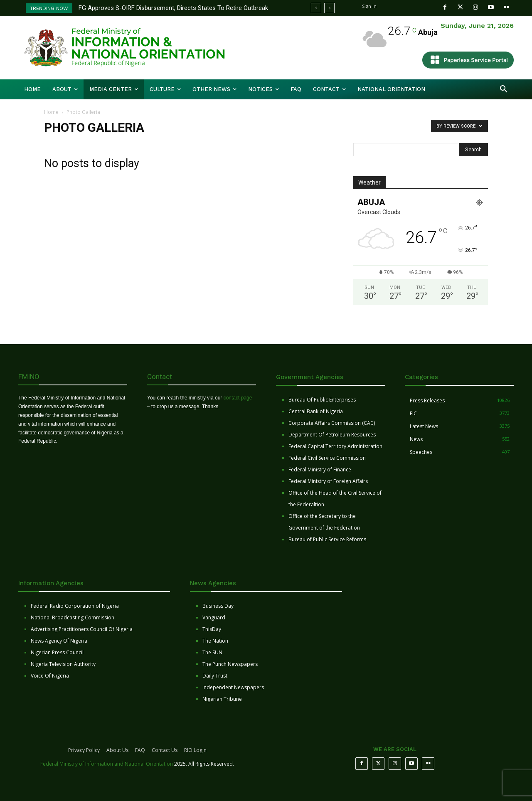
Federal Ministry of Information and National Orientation (107, 764)
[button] (504, 89)
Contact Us (165, 750)
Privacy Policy (84, 750)
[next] (329, 8)
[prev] (316, 8)
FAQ (140, 750)
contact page (238, 398)
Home (51, 112)
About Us (117, 750)
